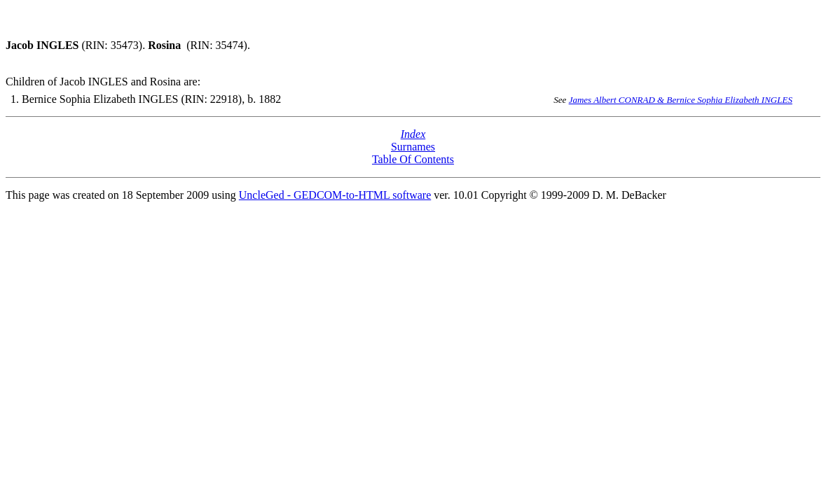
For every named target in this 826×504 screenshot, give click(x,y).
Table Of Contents (413, 159)
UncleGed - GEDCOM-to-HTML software (335, 195)
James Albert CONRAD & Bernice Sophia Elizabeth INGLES (681, 100)
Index (413, 134)
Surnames (413, 147)
